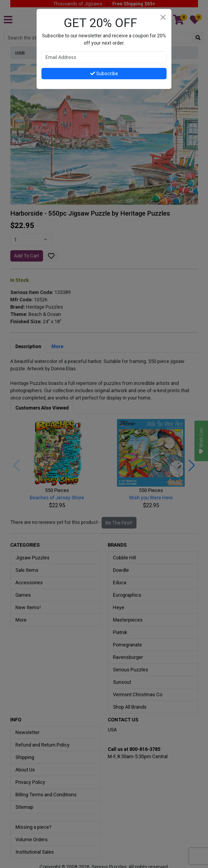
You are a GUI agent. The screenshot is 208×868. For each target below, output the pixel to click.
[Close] (163, 17)
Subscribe (104, 73)
